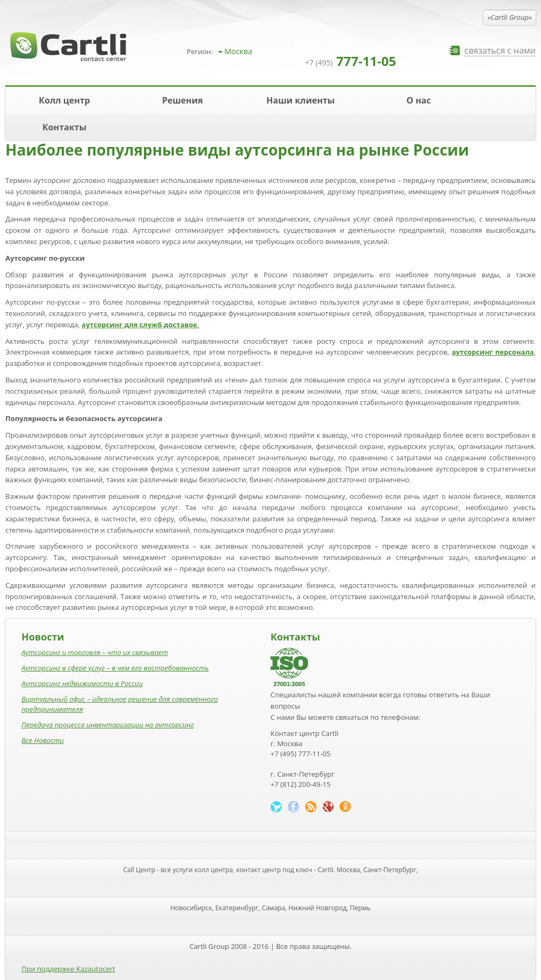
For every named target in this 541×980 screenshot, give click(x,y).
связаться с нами (500, 51)
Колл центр (64, 100)
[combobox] (257, 51)
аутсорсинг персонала (493, 352)
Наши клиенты (300, 100)
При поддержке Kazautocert (68, 969)
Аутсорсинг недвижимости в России (82, 683)
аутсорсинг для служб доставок (140, 325)
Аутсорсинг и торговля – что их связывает (95, 652)
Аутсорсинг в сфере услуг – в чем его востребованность (115, 668)
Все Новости (43, 740)
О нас (418, 100)
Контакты (64, 127)
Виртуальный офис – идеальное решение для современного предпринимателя (120, 704)
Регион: (200, 51)
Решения (182, 100)
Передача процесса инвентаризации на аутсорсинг (108, 725)
